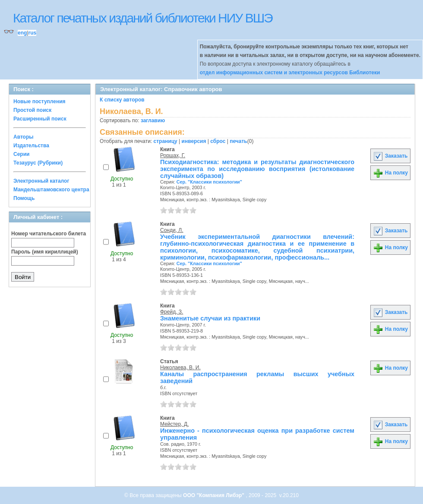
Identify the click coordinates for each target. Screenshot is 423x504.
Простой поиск (32, 110)
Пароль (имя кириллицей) (45, 252)
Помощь (24, 198)
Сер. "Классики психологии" (209, 182)
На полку (390, 173)
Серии (21, 154)
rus (32, 33)
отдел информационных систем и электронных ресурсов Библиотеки (290, 73)
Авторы (24, 137)
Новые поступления (39, 101)
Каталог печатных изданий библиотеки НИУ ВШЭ (143, 18)
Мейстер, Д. (174, 424)
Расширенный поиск (40, 119)
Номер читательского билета (49, 234)
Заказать (390, 156)
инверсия (194, 141)
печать (238, 141)
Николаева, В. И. (180, 368)
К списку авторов (122, 100)
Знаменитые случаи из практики (210, 318)
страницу (166, 141)
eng (22, 33)
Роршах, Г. (173, 155)
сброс (218, 141)
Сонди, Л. (172, 230)
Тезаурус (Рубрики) (38, 163)
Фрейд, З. (172, 312)
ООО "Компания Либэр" (214, 495)
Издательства (31, 146)
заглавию (153, 120)
